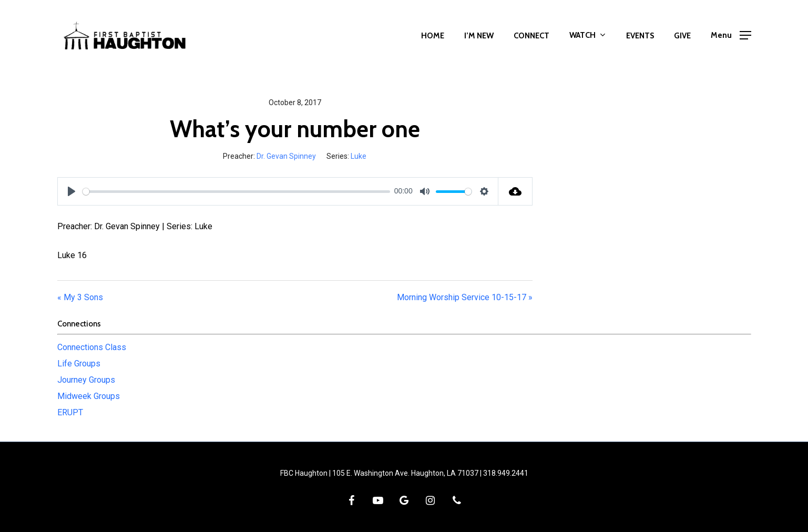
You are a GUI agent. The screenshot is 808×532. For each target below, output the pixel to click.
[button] (731, 35)
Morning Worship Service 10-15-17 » (465, 297)
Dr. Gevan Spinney (286, 156)
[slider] (237, 192)
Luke (359, 156)
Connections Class (92, 347)
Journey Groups (86, 380)
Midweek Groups (89, 396)
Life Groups (79, 364)
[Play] (71, 191)
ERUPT (70, 412)
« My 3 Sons (80, 297)
